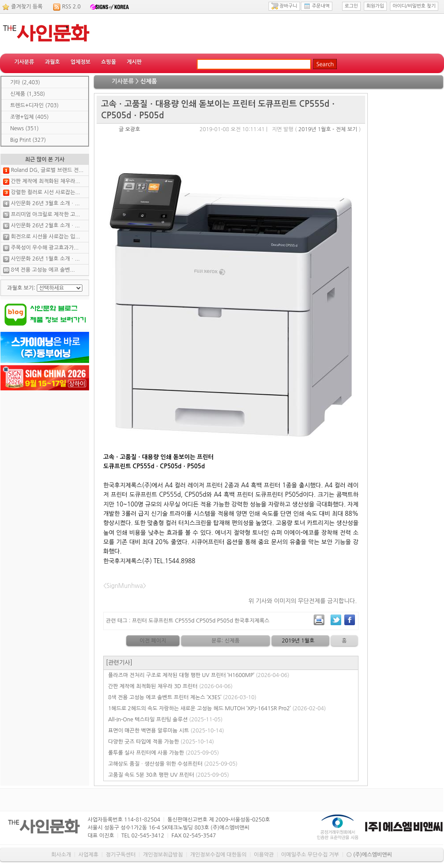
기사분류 (24, 62)
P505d (225, 621)
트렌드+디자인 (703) (34, 105)
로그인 (351, 6)
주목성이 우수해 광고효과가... (45, 248)
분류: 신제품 (225, 641)
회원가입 (375, 6)
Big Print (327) (28, 140)
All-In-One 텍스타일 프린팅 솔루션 (166, 720)
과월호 (52, 62)
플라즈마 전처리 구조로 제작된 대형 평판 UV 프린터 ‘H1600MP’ (199, 675)
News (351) (24, 128)
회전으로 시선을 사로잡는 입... (45, 237)
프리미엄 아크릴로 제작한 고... (45, 214)
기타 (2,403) (25, 82)
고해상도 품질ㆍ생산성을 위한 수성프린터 (173, 764)
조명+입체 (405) (29, 117)
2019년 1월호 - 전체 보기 (328, 129)
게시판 (134, 62)
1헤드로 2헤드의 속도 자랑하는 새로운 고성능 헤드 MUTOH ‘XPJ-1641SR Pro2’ (217, 708)
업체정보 (80, 62)
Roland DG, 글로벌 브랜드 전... (47, 170)
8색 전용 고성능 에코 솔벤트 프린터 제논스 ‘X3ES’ (182, 697)
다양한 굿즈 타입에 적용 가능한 (161, 742)
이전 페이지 (153, 641)
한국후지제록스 (252, 621)
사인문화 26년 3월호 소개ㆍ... (45, 203)
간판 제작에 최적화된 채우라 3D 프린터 (170, 686)
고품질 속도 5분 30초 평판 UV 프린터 (169, 775)
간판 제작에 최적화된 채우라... (45, 181)
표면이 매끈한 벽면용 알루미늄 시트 (166, 731)
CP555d (185, 621)
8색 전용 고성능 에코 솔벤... (43, 270)
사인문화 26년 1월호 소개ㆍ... (45, 259)
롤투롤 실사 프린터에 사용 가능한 (164, 753)
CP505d (206, 621)
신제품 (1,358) (28, 94)
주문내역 (317, 6)
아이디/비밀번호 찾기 (414, 6)
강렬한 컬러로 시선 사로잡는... (45, 192)
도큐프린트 (161, 621)
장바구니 (284, 6)
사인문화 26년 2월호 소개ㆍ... (45, 226)
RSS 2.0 (71, 7)
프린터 (140, 621)
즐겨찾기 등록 (27, 7)
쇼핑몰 (109, 62)
